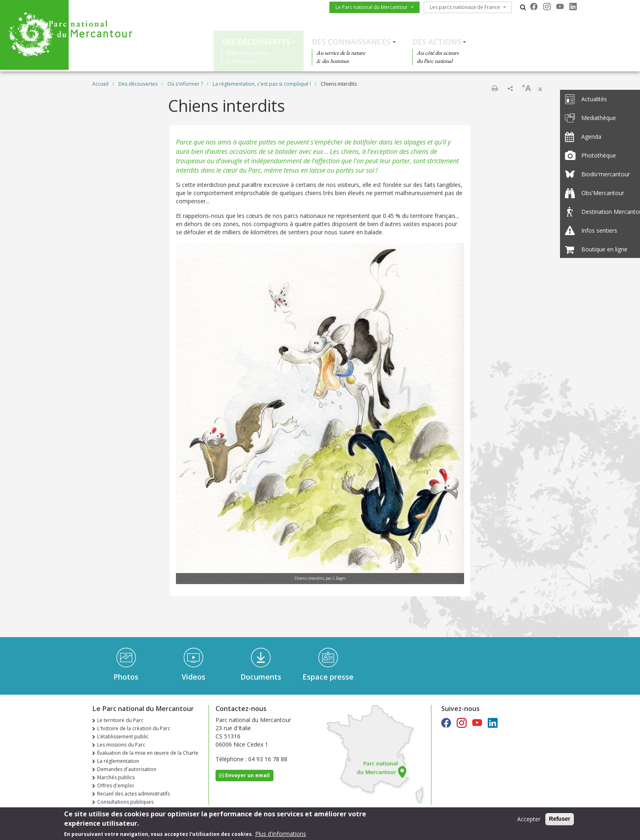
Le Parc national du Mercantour (372, 7)
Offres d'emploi (116, 786)
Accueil (100, 84)
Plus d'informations (281, 835)
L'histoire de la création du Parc (134, 728)
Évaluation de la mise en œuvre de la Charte (148, 753)
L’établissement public (123, 737)
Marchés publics (116, 777)
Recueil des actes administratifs (133, 794)
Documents (261, 677)
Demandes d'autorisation (127, 769)
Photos (126, 677)
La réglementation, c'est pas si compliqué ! (262, 84)
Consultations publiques (125, 802)
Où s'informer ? (185, 84)
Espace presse (328, 677)
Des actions (437, 42)
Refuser (560, 821)
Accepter (529, 821)
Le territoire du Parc (120, 720)
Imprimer (495, 88)
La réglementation (118, 761)
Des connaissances (351, 42)
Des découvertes (256, 42)
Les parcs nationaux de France (465, 7)
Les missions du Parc (121, 745)
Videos (193, 677)
